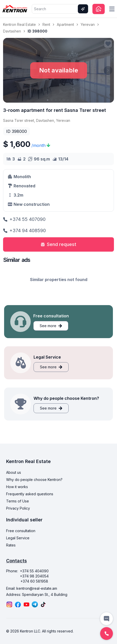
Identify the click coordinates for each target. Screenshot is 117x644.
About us (14, 472)
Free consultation (21, 531)
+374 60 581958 (34, 581)
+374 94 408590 (24, 230)
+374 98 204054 (34, 576)
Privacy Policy (18, 508)
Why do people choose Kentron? (34, 480)
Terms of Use (18, 501)
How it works (17, 487)
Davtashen (12, 31)
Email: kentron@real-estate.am (32, 588)
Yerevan (88, 24)
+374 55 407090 (24, 219)
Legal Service (18, 538)
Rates (11, 545)
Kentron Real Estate (19, 24)
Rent (46, 24)
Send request (59, 244)
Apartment (65, 24)
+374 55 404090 (34, 571)
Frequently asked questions (30, 494)
